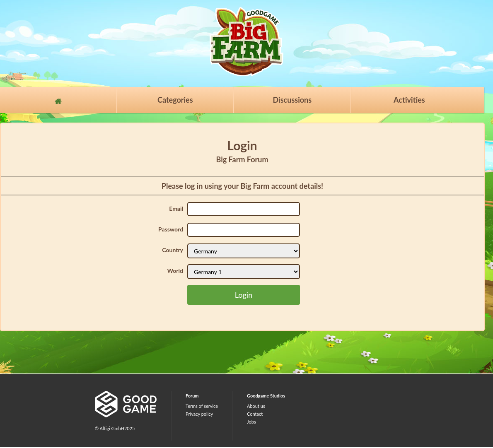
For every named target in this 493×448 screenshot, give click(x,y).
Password (171, 229)
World (175, 271)
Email (176, 208)
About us (256, 406)
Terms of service (202, 406)
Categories (175, 100)
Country (173, 250)
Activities (409, 100)
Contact (255, 414)
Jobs (251, 422)
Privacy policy (199, 414)
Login (244, 295)
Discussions (292, 100)
